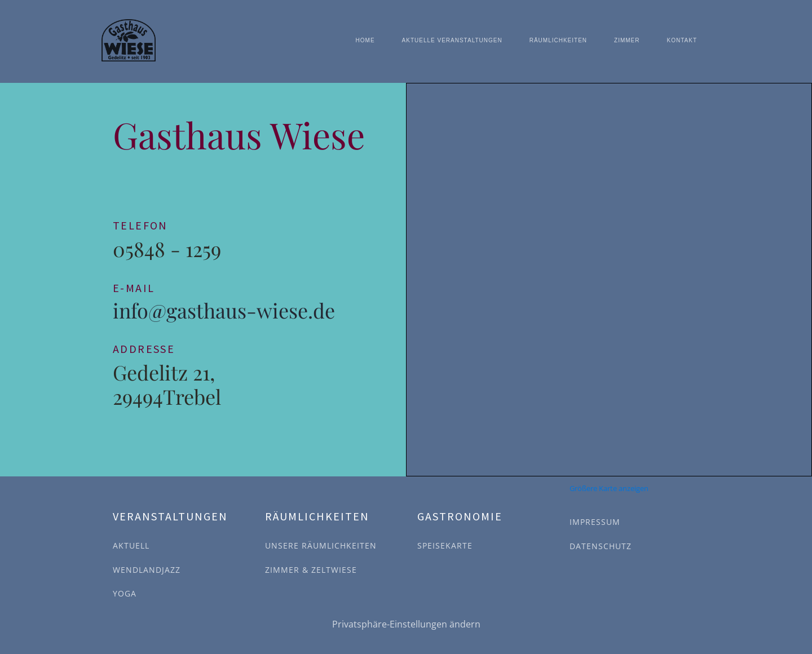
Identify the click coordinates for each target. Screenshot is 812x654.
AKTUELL (131, 545)
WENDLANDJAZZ (147, 570)
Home (365, 40)
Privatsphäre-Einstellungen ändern (406, 624)
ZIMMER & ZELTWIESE (311, 570)
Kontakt (682, 40)
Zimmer (627, 40)
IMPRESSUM (595, 522)
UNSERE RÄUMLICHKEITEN (321, 545)
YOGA (125, 593)
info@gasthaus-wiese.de (224, 311)
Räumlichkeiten (558, 40)
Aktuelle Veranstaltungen (452, 40)
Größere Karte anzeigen (609, 488)
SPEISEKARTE (445, 545)
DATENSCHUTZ (601, 546)
